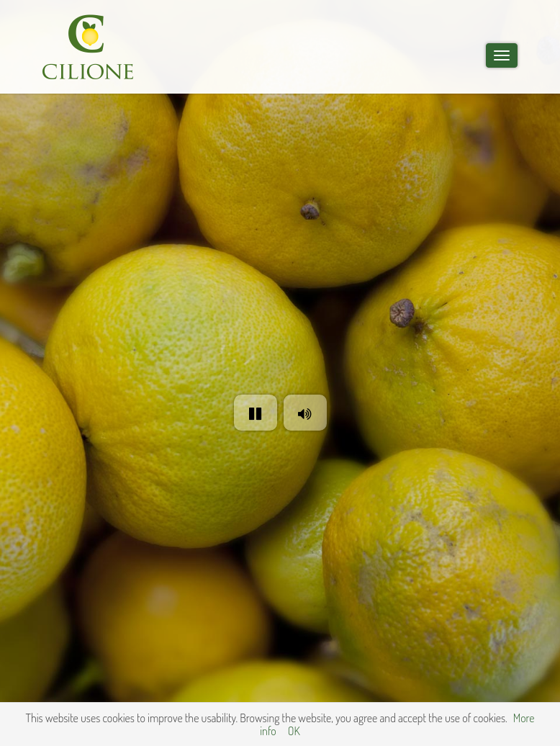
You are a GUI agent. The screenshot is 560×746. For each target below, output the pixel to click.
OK (294, 731)
